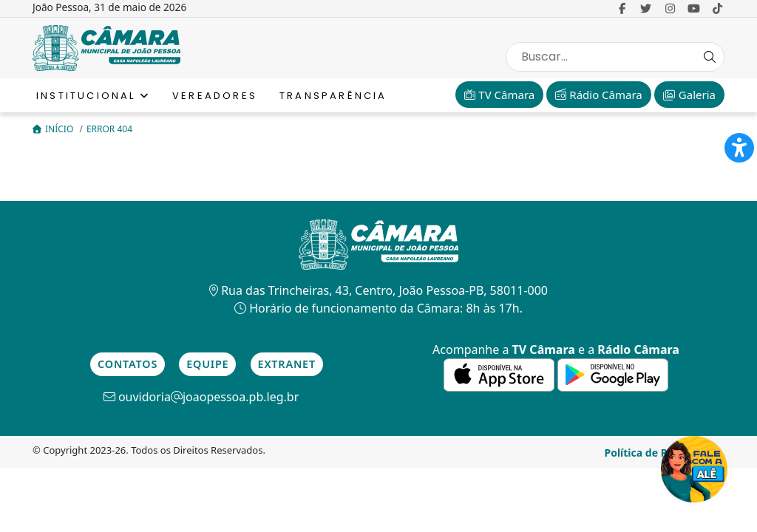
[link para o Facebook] (622, 8)
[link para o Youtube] (694, 8)
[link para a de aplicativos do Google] (613, 374)
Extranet (287, 364)
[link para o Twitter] (646, 8)
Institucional (93, 96)
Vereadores (215, 96)
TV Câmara (499, 95)
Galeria (689, 95)
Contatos (128, 364)
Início (54, 129)
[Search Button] (710, 57)
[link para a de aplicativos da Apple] (500, 374)
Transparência (333, 96)
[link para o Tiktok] (717, 8)
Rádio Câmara (598, 95)
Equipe (207, 364)
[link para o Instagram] (670, 8)
